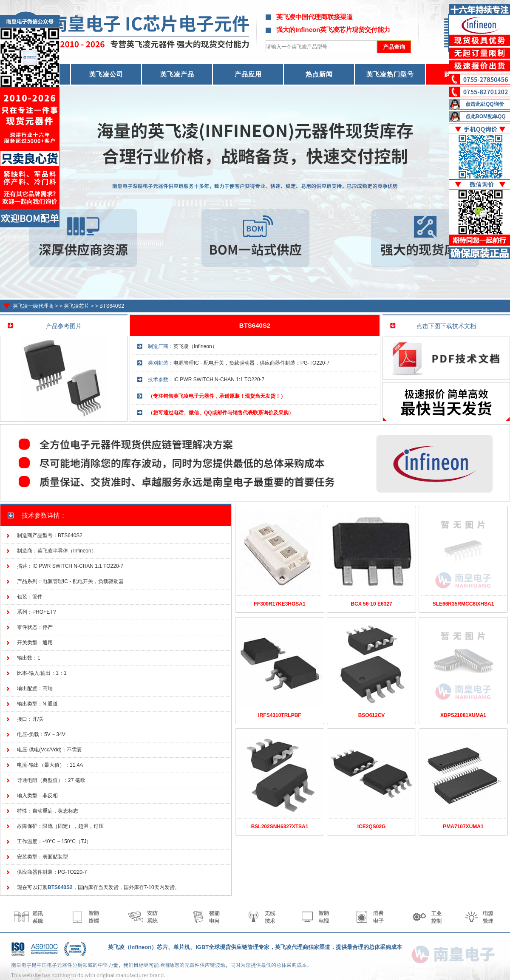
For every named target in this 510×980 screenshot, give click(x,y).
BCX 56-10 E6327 (371, 604)
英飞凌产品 (177, 74)
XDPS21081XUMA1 (463, 715)
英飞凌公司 (106, 74)
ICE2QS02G (372, 827)
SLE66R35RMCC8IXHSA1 (463, 604)
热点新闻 (319, 74)
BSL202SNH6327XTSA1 (280, 827)
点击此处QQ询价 (485, 104)
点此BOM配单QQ (486, 116)
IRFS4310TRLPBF (279, 715)
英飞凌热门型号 (390, 74)
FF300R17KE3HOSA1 (279, 604)
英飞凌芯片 (76, 306)
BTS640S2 (112, 306)
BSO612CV (372, 715)
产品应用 (248, 74)
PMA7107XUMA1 (463, 827)
